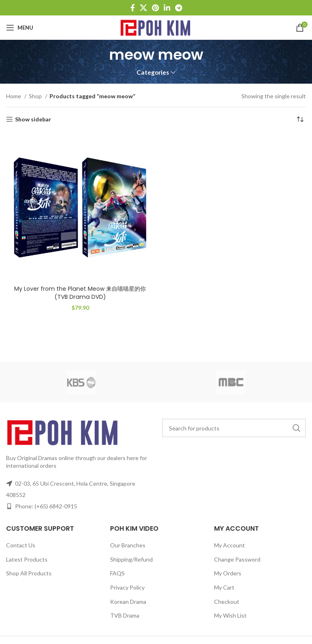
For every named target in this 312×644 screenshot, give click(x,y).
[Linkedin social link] (167, 8)
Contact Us (21, 545)
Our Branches (128, 545)
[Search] (234, 428)
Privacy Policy (127, 587)
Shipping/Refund (131, 559)
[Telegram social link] (179, 8)
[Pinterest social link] (155, 8)
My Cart (224, 587)
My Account (230, 545)
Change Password (237, 559)
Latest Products (27, 559)
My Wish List (230, 615)
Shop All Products (29, 573)
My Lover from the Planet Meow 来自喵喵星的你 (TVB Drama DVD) (80, 293)
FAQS (117, 573)
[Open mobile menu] (20, 28)
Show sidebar (33, 119)
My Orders (228, 573)
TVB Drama (125, 615)
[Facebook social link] (133, 8)
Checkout (227, 602)
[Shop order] (300, 119)
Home (14, 96)
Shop (36, 96)
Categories (153, 72)
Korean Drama (128, 602)
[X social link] (143, 8)
